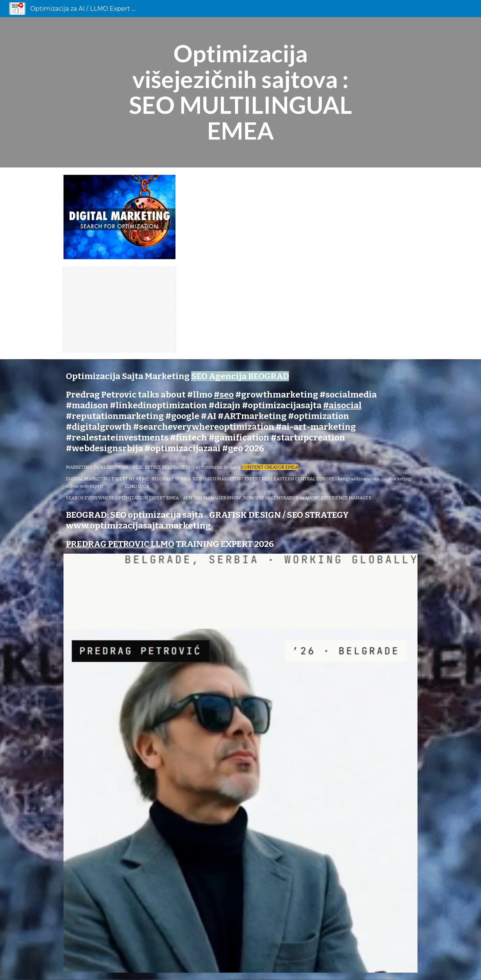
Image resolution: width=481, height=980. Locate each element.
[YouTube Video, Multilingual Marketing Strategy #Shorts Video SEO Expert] (301, 262)
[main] (240, 92)
